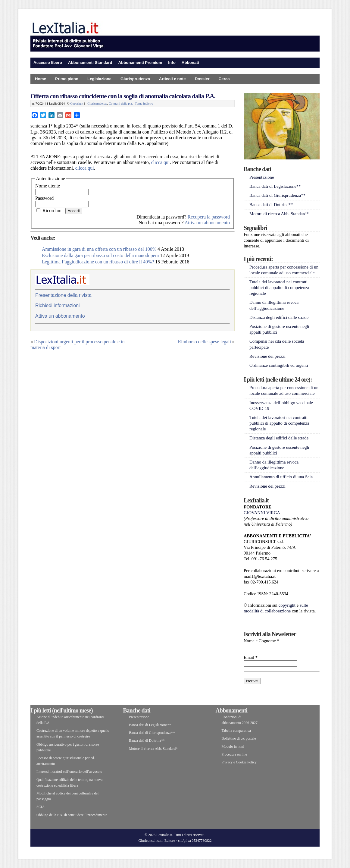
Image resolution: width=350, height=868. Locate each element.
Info (172, 63)
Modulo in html (233, 747)
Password (44, 198)
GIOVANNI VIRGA (262, 513)
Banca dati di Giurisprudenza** (277, 195)
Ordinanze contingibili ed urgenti (279, 365)
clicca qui (161, 162)
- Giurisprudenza (96, 104)
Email (251, 657)
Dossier (202, 79)
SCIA (41, 807)
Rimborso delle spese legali (205, 342)
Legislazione (99, 79)
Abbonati (190, 63)
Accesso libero (48, 63)
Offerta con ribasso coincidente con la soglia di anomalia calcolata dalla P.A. (123, 96)
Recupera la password (209, 217)
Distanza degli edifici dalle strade (279, 317)
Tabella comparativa (236, 731)
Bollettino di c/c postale (239, 738)
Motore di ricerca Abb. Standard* (279, 214)
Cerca (224, 79)
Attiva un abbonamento (207, 223)
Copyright (77, 104)
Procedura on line (234, 754)
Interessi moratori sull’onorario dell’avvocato (69, 772)
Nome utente (48, 186)
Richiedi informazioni (58, 305)
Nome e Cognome (261, 641)
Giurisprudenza (135, 79)
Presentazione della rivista (63, 295)
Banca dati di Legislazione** (275, 186)
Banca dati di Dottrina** (271, 205)
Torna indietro (144, 104)
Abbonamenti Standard (90, 63)
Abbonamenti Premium (140, 63)
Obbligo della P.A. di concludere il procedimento (72, 815)
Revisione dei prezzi (267, 356)
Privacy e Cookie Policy (239, 762)
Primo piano (67, 79)
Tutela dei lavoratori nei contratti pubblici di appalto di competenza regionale (279, 288)
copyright (287, 605)
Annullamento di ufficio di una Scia (281, 477)
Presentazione (262, 177)
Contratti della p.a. (121, 104)
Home (41, 79)
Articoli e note (172, 79)
